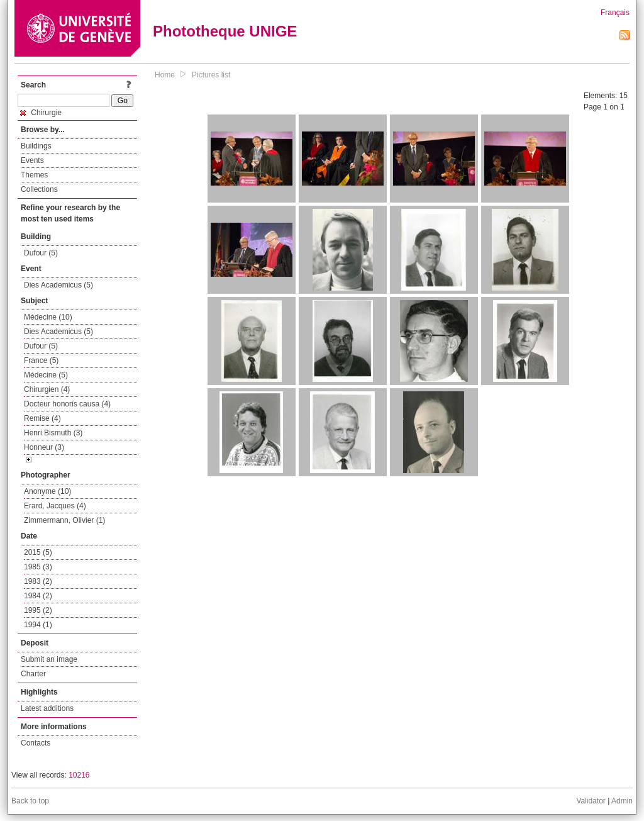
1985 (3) (38, 567)
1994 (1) (38, 625)
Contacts (36, 743)
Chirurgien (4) (47, 389)
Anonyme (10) (47, 491)
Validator (591, 801)
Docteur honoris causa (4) (67, 404)
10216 (79, 775)
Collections (39, 189)
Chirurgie (41, 113)
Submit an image (49, 659)
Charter (33, 674)
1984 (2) (38, 596)
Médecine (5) (46, 375)
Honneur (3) (44, 447)
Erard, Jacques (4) (55, 506)
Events (32, 160)
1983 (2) (38, 581)
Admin (622, 801)
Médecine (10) (48, 317)
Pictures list (211, 75)
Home (165, 75)
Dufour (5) (41, 253)
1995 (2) (38, 610)
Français (615, 13)
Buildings (36, 146)
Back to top (30, 801)
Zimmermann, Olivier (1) (64, 520)
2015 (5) (38, 552)
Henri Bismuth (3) (53, 433)
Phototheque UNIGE (225, 31)
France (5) (41, 360)
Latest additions (47, 708)
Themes (34, 175)
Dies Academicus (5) (58, 285)
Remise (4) (42, 418)
